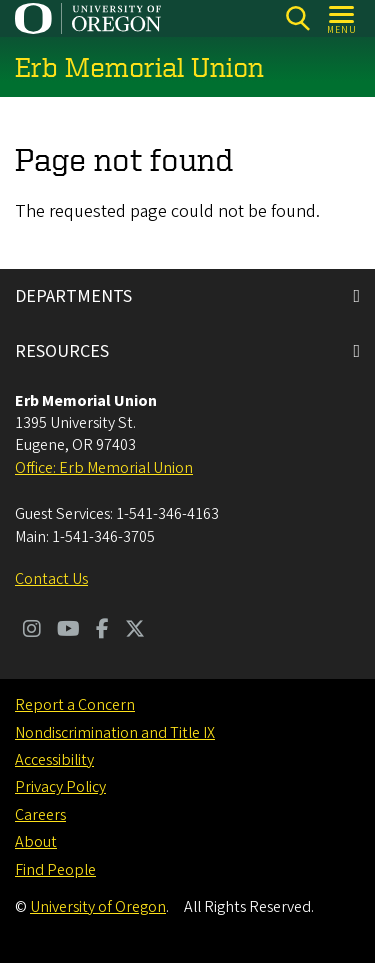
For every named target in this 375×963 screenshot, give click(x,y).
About (36, 842)
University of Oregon (98, 907)
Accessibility (54, 760)
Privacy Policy (60, 787)
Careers (40, 815)
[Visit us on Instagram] (32, 631)
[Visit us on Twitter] (135, 631)
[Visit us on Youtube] (68, 631)
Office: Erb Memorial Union (104, 468)
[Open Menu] (342, 18)
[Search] (297, 18)
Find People (55, 870)
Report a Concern (75, 705)
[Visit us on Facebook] (102, 631)
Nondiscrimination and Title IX (115, 733)
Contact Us (51, 579)
